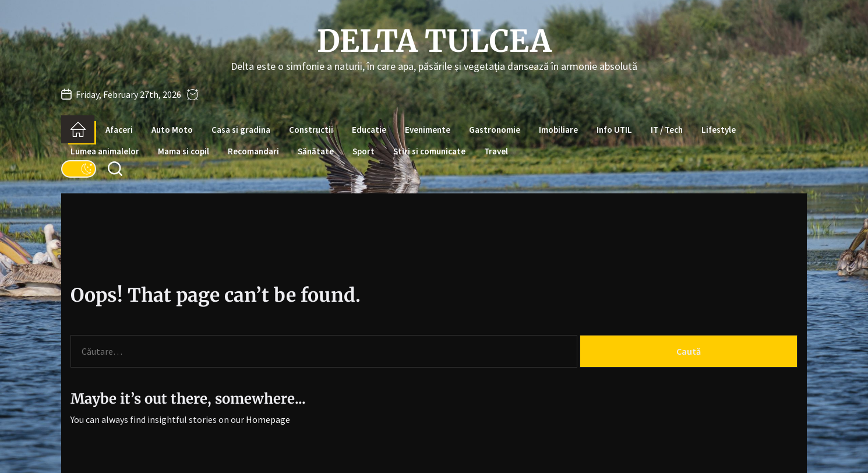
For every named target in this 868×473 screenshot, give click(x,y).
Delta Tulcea (434, 41)
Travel (496, 151)
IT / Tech (667, 130)
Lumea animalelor (105, 151)
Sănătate (316, 151)
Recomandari (253, 151)
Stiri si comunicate (429, 151)
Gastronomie (495, 130)
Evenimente (428, 130)
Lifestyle (719, 130)
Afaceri (119, 130)
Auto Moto (172, 130)
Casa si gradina (241, 130)
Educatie (369, 130)
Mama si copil (184, 151)
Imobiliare (558, 130)
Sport (364, 151)
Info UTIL (614, 130)
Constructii (311, 130)
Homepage (268, 419)
